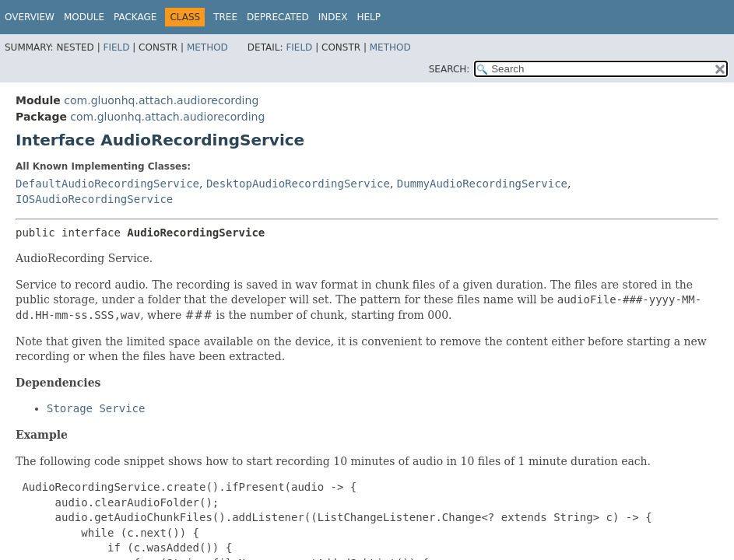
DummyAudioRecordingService (482, 184)
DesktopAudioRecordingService (298, 184)
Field (116, 47)
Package (135, 17)
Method (207, 47)
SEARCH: (450, 69)
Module (84, 17)
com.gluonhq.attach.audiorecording (161, 100)
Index (333, 17)
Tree (225, 17)
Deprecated (278, 17)
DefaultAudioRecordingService (107, 184)
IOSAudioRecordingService (94, 199)
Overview (30, 17)
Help (369, 17)
